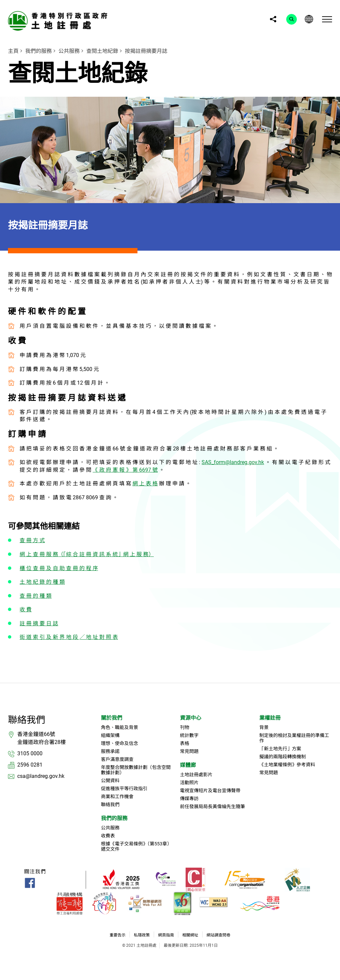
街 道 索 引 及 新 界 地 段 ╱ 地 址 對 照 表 (69, 637)
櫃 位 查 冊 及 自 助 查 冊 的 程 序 (59, 568)
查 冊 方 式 (32, 540)
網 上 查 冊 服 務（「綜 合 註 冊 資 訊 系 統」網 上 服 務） (87, 554)
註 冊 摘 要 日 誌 (39, 623)
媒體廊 (188, 765)
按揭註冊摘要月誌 (146, 51)
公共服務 (69, 51)
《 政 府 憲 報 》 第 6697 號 (125, 470)
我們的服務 (39, 51)
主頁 (13, 51)
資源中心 (191, 718)
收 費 (26, 610)
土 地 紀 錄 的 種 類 (42, 582)
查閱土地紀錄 (102, 51)
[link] (59, 21)
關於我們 (112, 718)
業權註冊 (270, 718)
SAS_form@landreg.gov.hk (233, 462)
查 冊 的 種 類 (36, 596)
